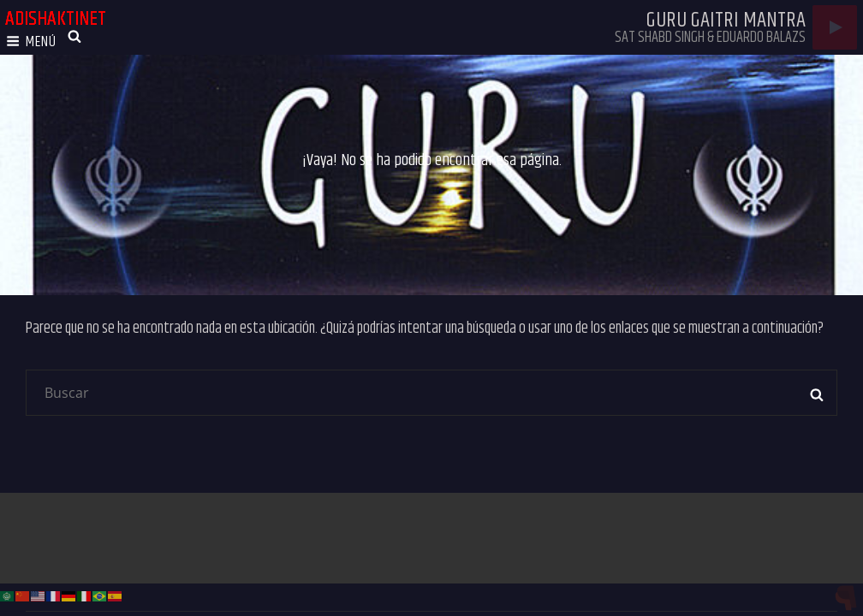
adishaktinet (56, 19)
